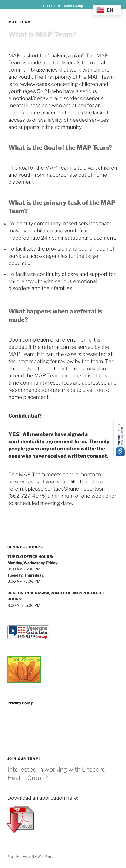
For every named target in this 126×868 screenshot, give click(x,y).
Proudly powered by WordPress (31, 857)
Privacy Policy (20, 703)
